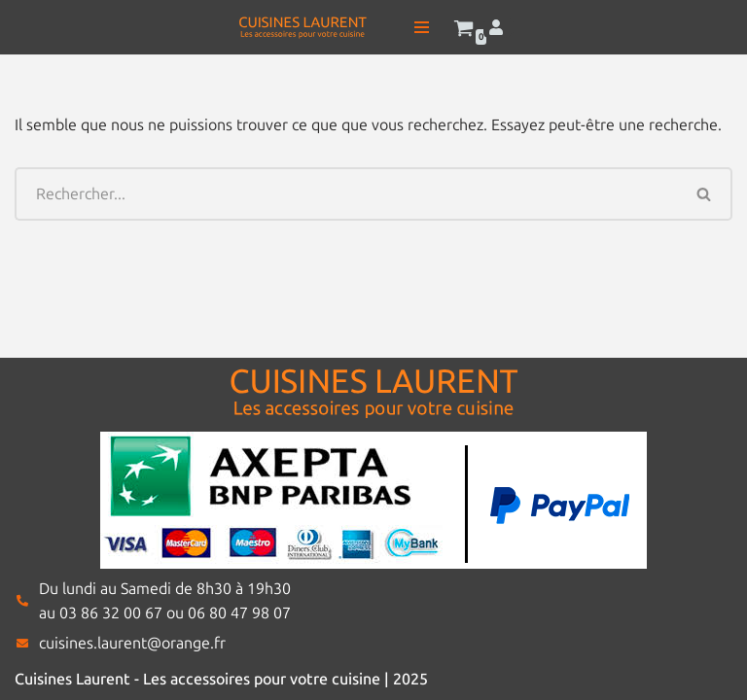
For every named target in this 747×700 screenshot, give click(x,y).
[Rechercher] (346, 194)
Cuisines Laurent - (79, 679)
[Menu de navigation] (422, 27)
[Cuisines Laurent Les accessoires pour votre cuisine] (302, 27)
